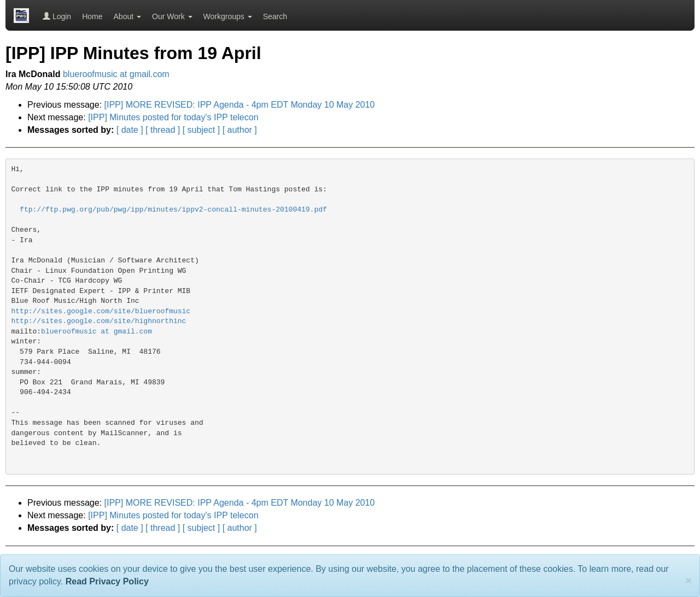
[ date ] (130, 130)
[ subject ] (201, 130)
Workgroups (228, 16)
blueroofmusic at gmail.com (116, 74)
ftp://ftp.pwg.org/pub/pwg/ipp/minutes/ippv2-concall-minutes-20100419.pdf (173, 210)
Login (57, 16)
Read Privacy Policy (107, 581)
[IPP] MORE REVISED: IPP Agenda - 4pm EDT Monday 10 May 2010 (240, 105)
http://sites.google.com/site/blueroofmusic (101, 311)
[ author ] (240, 130)
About (127, 16)
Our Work (172, 16)
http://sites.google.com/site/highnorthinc (99, 321)
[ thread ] (163, 130)
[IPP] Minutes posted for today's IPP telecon (173, 117)
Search (275, 16)
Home (92, 16)
